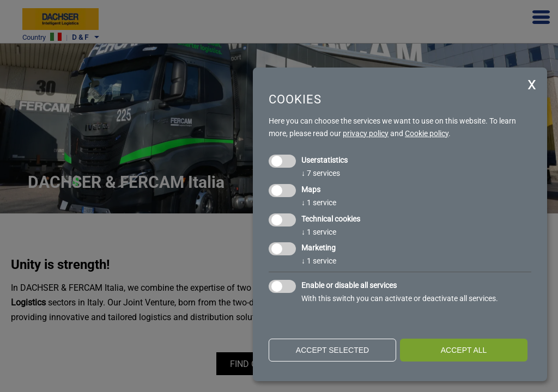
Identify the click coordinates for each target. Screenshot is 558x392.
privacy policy (366, 133)
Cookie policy (427, 133)
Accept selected (332, 350)
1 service (319, 203)
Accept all (464, 350)
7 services (321, 173)
